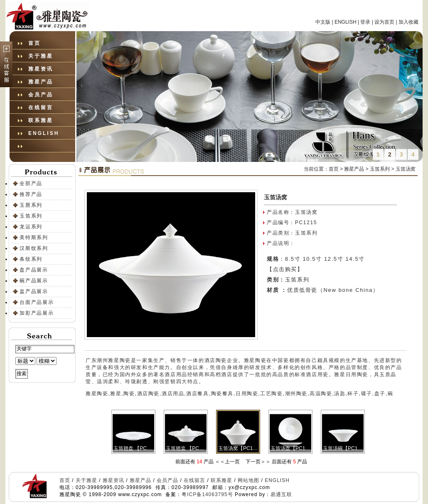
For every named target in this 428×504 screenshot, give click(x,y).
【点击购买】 (285, 269)
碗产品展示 (34, 281)
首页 (34, 43)
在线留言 (41, 108)
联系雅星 (41, 120)
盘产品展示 (34, 270)
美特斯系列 (34, 237)
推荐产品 (31, 194)
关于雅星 (41, 56)
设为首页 (384, 22)
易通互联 (281, 494)
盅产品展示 (34, 291)
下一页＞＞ (258, 462)
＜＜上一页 (227, 462)
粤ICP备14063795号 (207, 494)
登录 (365, 22)
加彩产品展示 (37, 313)
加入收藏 (408, 22)
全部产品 (31, 183)
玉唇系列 (31, 205)
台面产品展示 (37, 302)
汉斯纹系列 (34, 248)
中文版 (323, 22)
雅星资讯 (41, 69)
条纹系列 (31, 259)
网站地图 (248, 480)
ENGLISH (346, 22)
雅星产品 (41, 82)
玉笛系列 (31, 216)
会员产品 (41, 95)
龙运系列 (31, 227)
